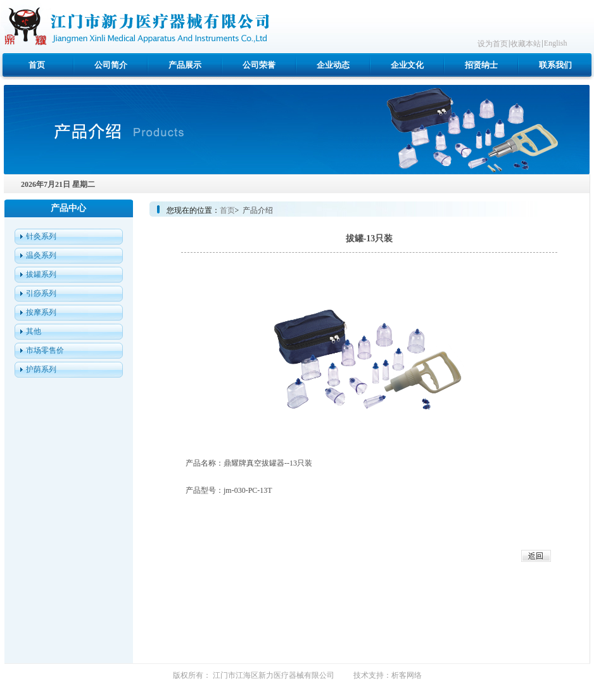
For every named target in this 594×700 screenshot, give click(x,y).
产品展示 (185, 65)
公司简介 (111, 65)
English (556, 43)
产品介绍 (258, 210)
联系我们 (555, 65)
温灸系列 (41, 255)
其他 (34, 331)
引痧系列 (41, 293)
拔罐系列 (41, 274)
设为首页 (493, 44)
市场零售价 (45, 350)
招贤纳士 (481, 65)
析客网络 (407, 675)
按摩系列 (41, 312)
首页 (37, 65)
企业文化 (407, 65)
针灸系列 (41, 236)
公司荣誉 (259, 65)
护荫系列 (41, 369)
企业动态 (333, 65)
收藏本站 (526, 44)
